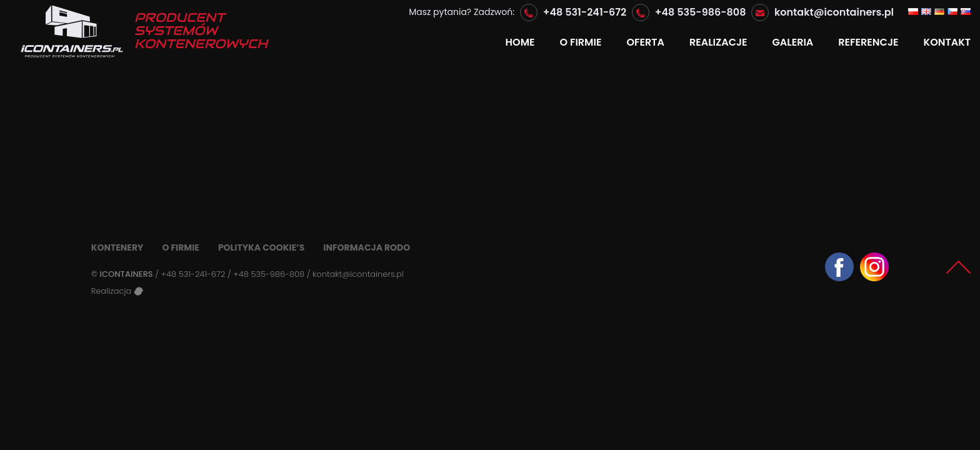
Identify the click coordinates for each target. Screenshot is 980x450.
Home (520, 42)
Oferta (645, 42)
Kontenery (117, 247)
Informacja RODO (367, 247)
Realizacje (718, 42)
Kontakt (947, 42)
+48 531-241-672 (585, 12)
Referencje (868, 42)
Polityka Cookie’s (261, 247)
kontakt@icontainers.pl (834, 12)
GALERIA (793, 42)
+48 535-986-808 (701, 12)
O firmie (581, 42)
